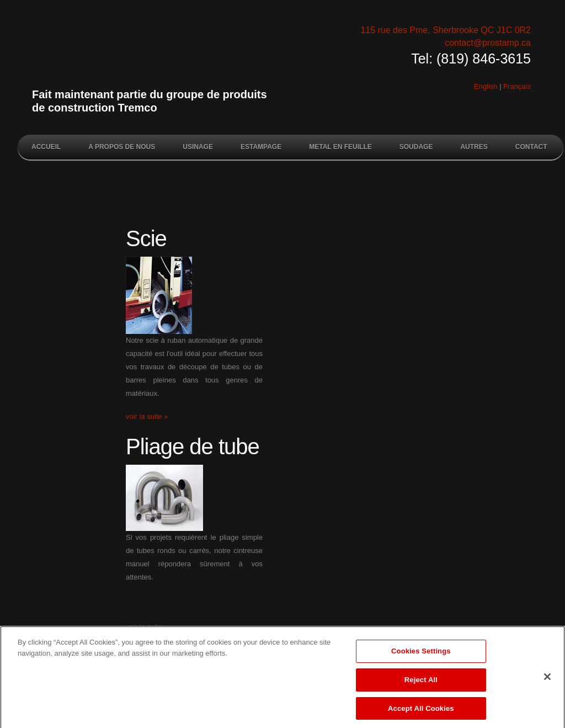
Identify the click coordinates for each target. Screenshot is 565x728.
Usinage (198, 147)
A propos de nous (122, 147)
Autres (474, 147)
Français (517, 86)
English (486, 86)
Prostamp (158, 56)
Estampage (261, 147)
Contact (531, 147)
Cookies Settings (421, 655)
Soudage (416, 147)
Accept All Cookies (421, 712)
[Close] (547, 681)
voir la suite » (147, 416)
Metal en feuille (340, 147)
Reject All (421, 683)
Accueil (46, 147)
